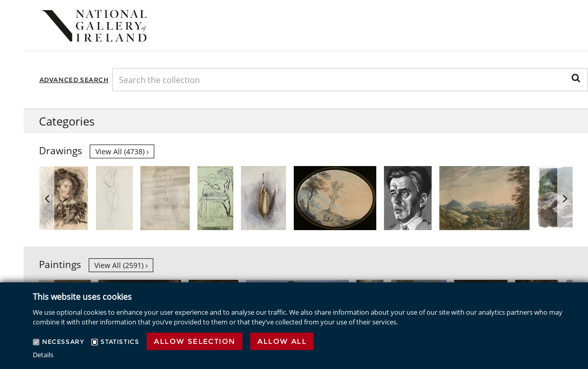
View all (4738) (122, 151)
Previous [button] (47, 198)
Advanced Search (74, 80)
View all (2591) (121, 265)
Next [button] (565, 198)
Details (43, 355)
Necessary (63, 342)
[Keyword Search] (350, 80)
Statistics (120, 342)
